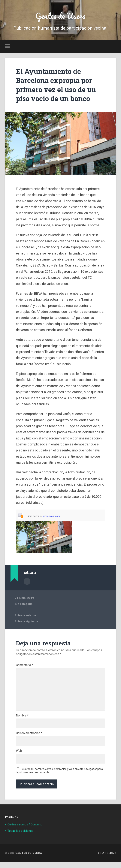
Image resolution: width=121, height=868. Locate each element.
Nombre (22, 720)
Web (19, 757)
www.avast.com (51, 517)
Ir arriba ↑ (107, 859)
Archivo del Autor (27, 582)
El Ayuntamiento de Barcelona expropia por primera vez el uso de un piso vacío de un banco (60, 85)
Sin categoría (24, 604)
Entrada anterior (26, 616)
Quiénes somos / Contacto (27, 831)
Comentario (24, 665)
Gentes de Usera (61, 16)
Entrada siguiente (27, 622)
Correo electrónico (29, 738)
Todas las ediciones (22, 837)
